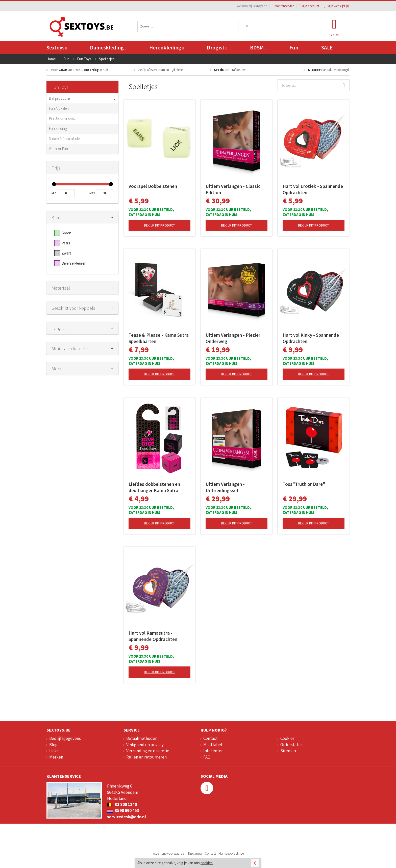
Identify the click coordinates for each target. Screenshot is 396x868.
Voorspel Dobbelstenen (153, 186)
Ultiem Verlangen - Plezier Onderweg (233, 338)
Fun (294, 48)
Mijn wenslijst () (337, 6)
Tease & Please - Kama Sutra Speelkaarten (159, 338)
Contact (211, 738)
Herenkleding (166, 48)
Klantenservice (283, 6)
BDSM (258, 48)
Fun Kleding (58, 129)
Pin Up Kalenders (62, 118)
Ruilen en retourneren (146, 757)
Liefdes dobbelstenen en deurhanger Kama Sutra (154, 487)
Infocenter (213, 751)
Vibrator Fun (58, 149)
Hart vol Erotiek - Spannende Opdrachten (313, 189)
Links (54, 751)
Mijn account (309, 6)
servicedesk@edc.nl (127, 817)
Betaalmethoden (142, 738)
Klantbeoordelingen (232, 853)
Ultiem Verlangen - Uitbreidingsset (225, 487)
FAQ (207, 757)
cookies (207, 863)
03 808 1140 (122, 804)
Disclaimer (195, 853)
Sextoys (57, 48)
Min (54, 193)
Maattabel (213, 745)
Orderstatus (291, 745)
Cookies (287, 738)
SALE (327, 48)
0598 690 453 (123, 810)
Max (92, 193)
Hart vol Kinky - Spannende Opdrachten (311, 338)
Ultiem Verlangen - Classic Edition (233, 189)
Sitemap (288, 751)
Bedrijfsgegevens (65, 738)
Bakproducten (60, 98)
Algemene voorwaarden (169, 853)
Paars (66, 243)
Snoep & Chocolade (64, 139)
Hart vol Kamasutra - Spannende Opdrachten (153, 636)
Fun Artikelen (59, 108)
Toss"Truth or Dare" (304, 484)
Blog (53, 745)
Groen (66, 233)
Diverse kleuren (74, 263)
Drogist (217, 48)
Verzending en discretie (148, 751)
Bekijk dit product (159, 225)
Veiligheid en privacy (145, 745)
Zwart (66, 253)
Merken (56, 757)
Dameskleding (108, 48)
